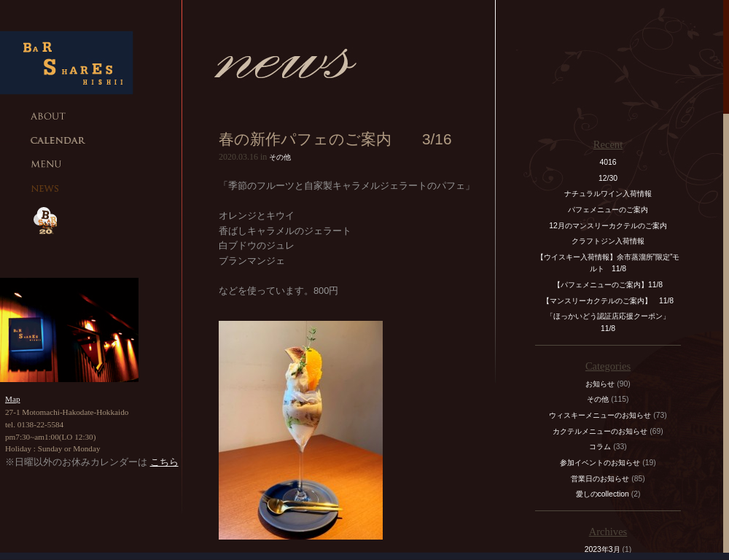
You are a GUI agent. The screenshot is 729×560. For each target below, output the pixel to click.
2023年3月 (603, 549)
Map (13, 399)
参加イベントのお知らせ (600, 463)
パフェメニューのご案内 (608, 210)
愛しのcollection (603, 494)
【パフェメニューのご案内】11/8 (608, 285)
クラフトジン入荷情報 (612, 241)
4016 (608, 162)
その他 (280, 157)
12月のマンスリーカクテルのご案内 (608, 226)
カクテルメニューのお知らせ (600, 431)
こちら (164, 462)
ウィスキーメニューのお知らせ (600, 415)
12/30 (608, 178)
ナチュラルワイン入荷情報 (608, 194)
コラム (600, 447)
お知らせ (600, 384)
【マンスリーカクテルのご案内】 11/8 (608, 301)
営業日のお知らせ (600, 479)
